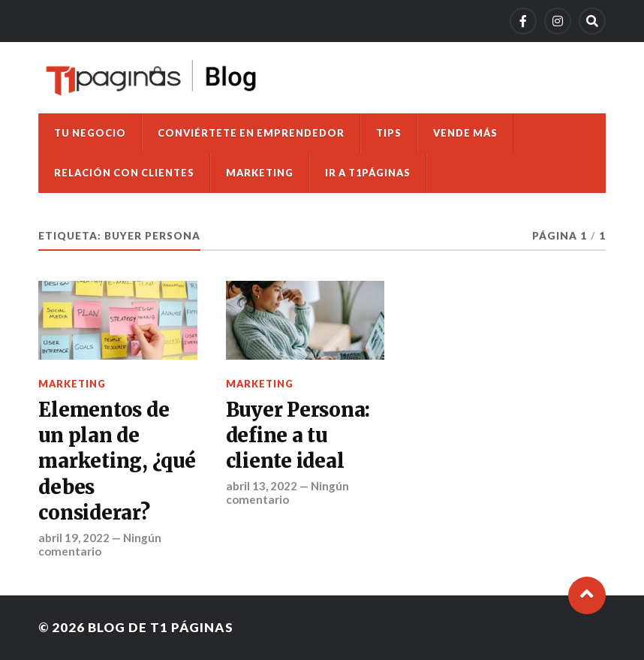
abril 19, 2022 (74, 538)
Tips (389, 133)
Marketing (260, 173)
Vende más (465, 133)
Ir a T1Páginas (368, 173)
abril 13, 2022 (262, 486)
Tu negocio (90, 133)
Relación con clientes (124, 173)
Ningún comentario (100, 544)
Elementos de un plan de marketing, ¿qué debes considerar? (117, 462)
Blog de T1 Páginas (161, 627)
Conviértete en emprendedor (251, 133)
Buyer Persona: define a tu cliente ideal (298, 436)
